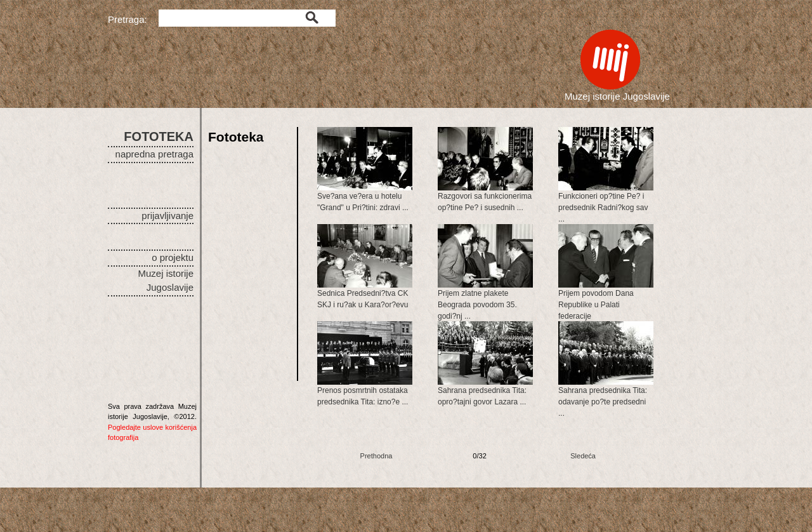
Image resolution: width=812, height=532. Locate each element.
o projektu (173, 257)
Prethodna (377, 456)
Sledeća (583, 456)
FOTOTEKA (159, 136)
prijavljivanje (167, 216)
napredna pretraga (154, 154)
